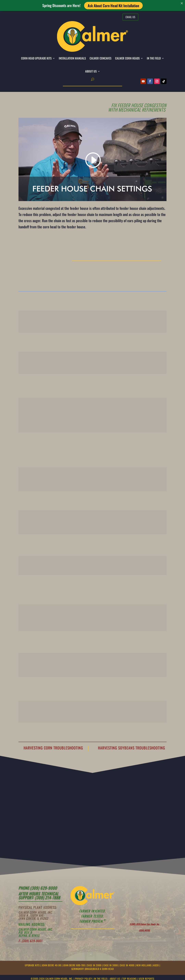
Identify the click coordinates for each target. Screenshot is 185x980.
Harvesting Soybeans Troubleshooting (132, 748)
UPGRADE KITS (33, 965)
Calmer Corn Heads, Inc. (36, 912)
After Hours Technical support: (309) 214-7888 (39, 896)
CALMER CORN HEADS (127, 58)
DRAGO (89, 969)
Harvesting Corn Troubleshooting (53, 748)
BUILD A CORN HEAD (103, 969)
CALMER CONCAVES (100, 58)
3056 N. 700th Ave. (31, 915)
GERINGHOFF (78, 969)
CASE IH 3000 (111, 965)
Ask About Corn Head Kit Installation (113, 5)
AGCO (156, 965)
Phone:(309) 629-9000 (38, 888)
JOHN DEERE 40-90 (52, 965)
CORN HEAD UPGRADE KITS (36, 58)
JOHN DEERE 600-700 (74, 965)
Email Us (130, 17)
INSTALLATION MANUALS (72, 58)
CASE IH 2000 (95, 965)
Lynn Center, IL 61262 (33, 918)
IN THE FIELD (154, 58)
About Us (91, 71)
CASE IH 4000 (127, 965)
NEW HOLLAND (144, 965)
